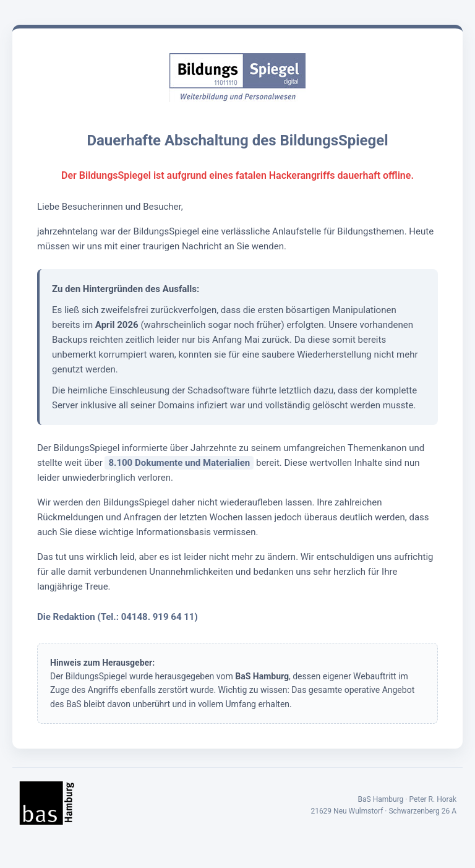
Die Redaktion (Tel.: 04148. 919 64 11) (118, 617)
